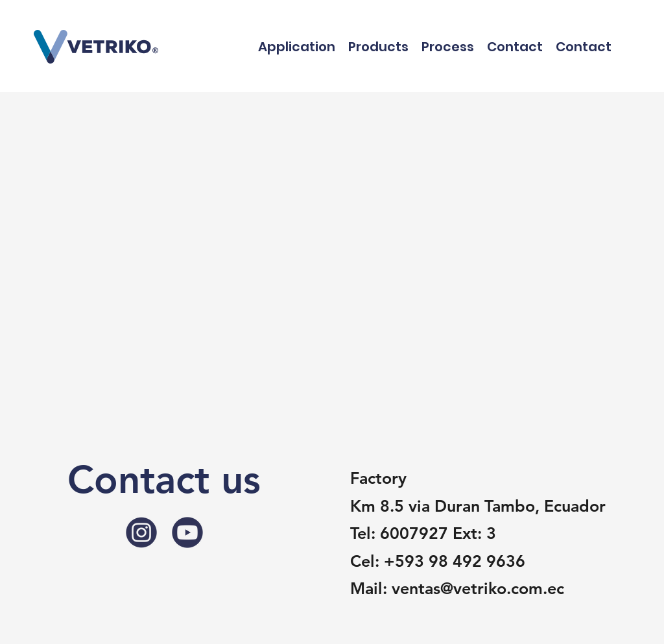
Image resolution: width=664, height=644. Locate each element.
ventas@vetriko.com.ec (478, 588)
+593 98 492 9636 (455, 561)
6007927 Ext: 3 (438, 533)
